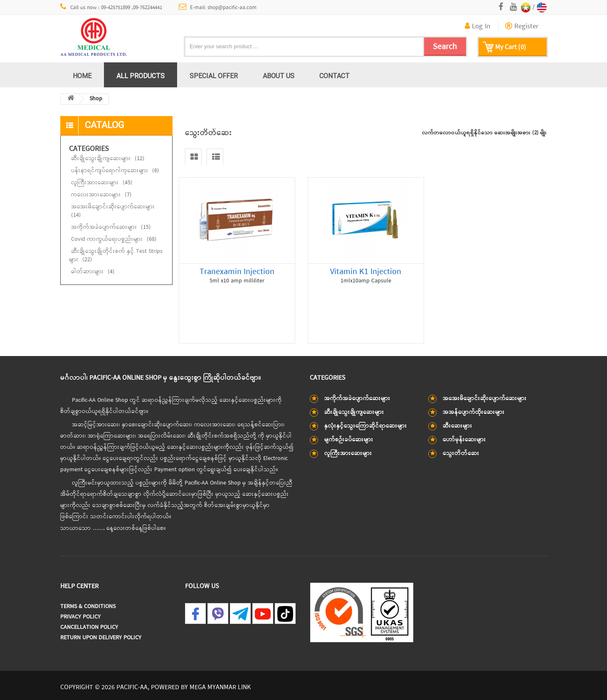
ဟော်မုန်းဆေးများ (464, 440)
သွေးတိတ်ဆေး (461, 454)
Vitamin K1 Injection (366, 272)
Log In (477, 27)
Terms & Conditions (88, 607)
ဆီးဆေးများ (458, 426)
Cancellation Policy (89, 627)
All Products (141, 76)
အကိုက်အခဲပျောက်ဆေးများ (111, 227)
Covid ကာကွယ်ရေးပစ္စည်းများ (114, 239)
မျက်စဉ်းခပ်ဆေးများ (349, 440)
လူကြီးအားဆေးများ (102, 183)
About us (279, 76)
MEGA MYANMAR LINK (220, 688)
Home (82, 76)
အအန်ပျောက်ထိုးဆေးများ (474, 412)
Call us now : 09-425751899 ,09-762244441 (111, 7)
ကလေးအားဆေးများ (101, 195)
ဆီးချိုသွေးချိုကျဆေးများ (108, 159)
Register (522, 27)
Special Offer (214, 76)
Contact (334, 76)
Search (445, 47)
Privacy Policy (80, 617)
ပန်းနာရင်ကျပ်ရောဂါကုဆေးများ (115, 171)
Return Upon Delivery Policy (101, 638)
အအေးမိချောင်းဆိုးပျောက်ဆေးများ (113, 211)
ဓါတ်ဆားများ (93, 272)
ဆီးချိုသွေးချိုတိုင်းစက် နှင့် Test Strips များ (116, 256)
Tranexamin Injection (237, 272)
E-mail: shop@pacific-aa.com (218, 7)
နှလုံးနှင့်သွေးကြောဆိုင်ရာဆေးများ (366, 426)
